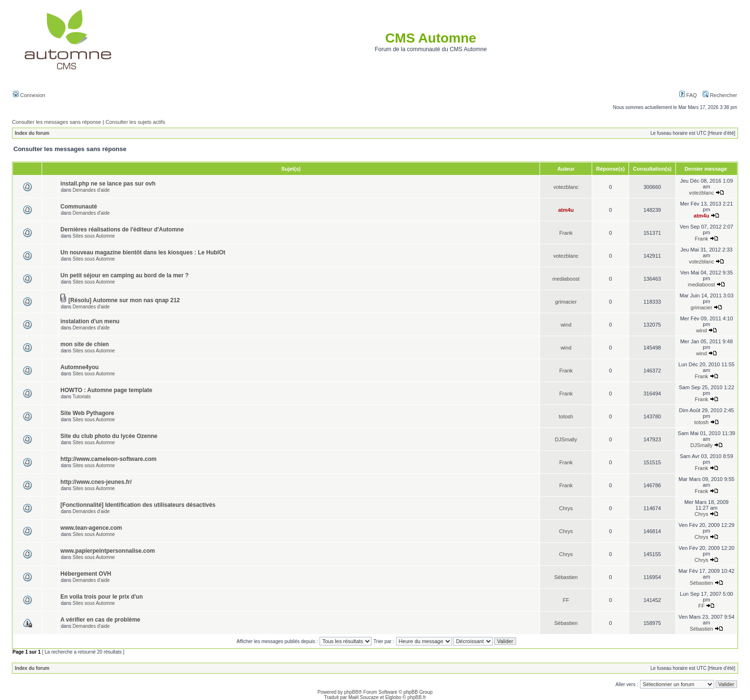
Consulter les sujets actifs (135, 122)
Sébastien (566, 577)
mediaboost (566, 279)
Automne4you (79, 367)
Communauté (79, 207)
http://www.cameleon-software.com (108, 459)
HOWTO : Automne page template (106, 390)
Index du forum (32, 133)
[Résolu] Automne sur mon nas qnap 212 (124, 300)
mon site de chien (84, 344)
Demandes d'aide (91, 190)
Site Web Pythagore (87, 413)
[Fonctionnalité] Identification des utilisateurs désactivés (138, 505)
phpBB (351, 692)
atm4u (566, 210)
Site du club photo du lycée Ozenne (109, 436)
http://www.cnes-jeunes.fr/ (96, 482)
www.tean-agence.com (91, 528)
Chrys (566, 508)
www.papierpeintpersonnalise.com (108, 551)
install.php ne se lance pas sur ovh (108, 184)
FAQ (688, 95)
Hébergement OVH (86, 574)
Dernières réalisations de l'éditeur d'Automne (122, 230)
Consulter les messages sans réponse (56, 122)
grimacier (566, 302)
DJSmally (566, 439)
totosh (566, 416)
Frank (566, 233)
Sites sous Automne (94, 236)
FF (566, 600)
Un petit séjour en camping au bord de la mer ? (124, 275)
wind (566, 325)
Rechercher (720, 95)
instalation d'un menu (90, 321)
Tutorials (82, 397)
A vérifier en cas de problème (100, 620)
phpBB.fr (417, 697)
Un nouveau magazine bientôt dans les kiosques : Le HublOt (143, 252)
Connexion (29, 95)
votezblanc (566, 187)
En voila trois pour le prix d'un (101, 597)
